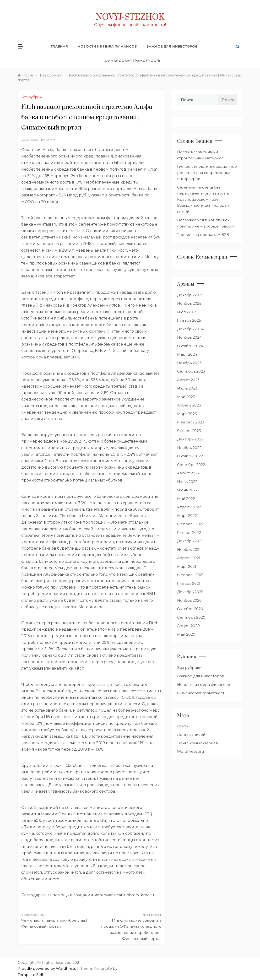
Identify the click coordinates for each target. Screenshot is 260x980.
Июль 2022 (187, 482)
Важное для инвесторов (172, 46)
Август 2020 (188, 626)
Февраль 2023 (191, 422)
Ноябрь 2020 (189, 600)
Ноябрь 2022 (189, 448)
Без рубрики (32, 97)
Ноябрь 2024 (189, 337)
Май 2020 (186, 634)
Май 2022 (186, 499)
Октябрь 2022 (190, 456)
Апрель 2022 (189, 507)
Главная (60, 46)
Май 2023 (186, 397)
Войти (183, 726)
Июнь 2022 (187, 490)
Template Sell (30, 975)
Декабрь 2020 (190, 592)
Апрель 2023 (189, 405)
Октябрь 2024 (190, 346)
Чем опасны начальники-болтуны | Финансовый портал (54, 923)
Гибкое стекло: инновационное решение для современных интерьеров (207, 173)
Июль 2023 (187, 388)
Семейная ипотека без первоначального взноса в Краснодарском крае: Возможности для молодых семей (203, 199)
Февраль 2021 (190, 575)
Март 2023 (187, 414)
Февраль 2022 (191, 524)
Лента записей (191, 734)
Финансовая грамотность (132, 61)
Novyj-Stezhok (130, 17)
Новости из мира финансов (107, 46)
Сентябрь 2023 (191, 371)
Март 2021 (187, 566)
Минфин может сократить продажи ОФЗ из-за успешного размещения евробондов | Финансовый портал (131, 930)
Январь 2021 (189, 583)
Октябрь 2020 (190, 609)
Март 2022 (187, 516)
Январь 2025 (189, 320)
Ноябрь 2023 (189, 363)
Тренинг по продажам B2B (203, 235)
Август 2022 (188, 473)
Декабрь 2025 (190, 295)
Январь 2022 (189, 533)
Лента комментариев (198, 743)
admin (50, 140)
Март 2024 (187, 354)
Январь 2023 (189, 431)
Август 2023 (188, 380)
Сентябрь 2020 (191, 617)
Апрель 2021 (189, 558)
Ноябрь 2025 (189, 303)
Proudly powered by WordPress (47, 968)
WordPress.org (190, 751)
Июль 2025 (187, 312)
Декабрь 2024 (190, 329)
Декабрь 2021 (190, 541)
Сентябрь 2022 (191, 465)
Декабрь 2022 (190, 439)
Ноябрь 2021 (189, 550)
